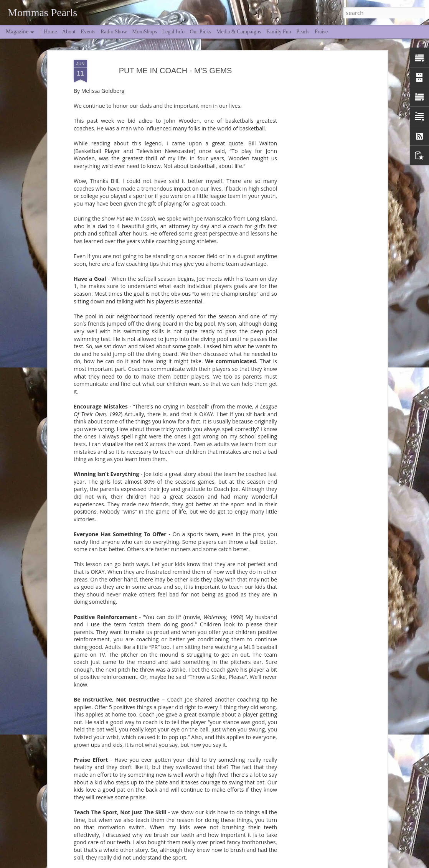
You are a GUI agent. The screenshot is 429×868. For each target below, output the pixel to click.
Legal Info (173, 32)
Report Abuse (318, 863)
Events (88, 32)
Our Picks (201, 32)
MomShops (144, 32)
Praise (321, 32)
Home (50, 32)
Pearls (303, 32)
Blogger (295, 863)
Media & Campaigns (239, 32)
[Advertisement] (319, 125)
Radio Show (114, 32)
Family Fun (279, 32)
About (69, 32)
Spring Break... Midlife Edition (177, 806)
